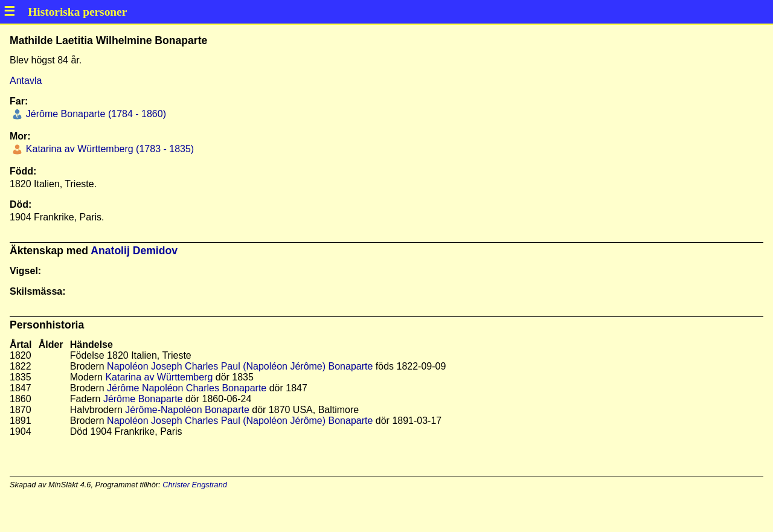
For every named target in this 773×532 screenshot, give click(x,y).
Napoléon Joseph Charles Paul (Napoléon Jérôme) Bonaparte (240, 366)
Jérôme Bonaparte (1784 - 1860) (95, 114)
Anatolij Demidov (134, 251)
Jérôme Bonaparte (143, 399)
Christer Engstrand (195, 485)
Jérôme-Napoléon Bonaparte (187, 410)
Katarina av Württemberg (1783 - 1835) (108, 149)
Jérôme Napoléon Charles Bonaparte (187, 388)
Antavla (26, 81)
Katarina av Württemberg (159, 377)
